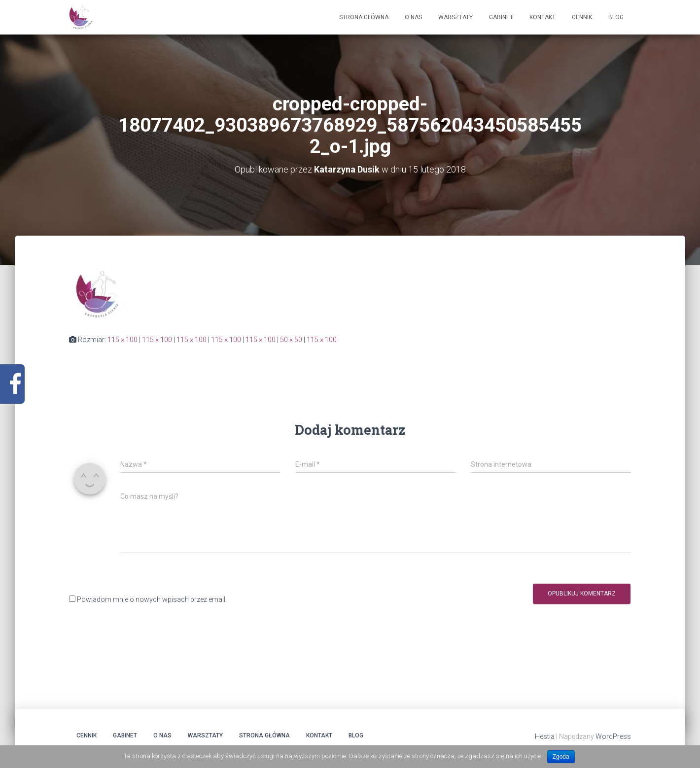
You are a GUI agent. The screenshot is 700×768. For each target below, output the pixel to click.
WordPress (613, 736)
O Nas (413, 17)
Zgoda (561, 757)
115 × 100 (122, 340)
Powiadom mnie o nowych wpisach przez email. (152, 599)
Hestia (545, 736)
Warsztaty (455, 17)
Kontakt (542, 17)
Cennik (582, 17)
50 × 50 (291, 340)
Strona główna (364, 17)
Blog (616, 17)
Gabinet (501, 17)
